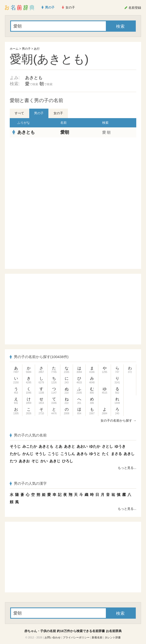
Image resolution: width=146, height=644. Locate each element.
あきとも (34, 78)
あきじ (55, 461)
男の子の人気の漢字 (28, 483)
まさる (116, 454)
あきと (69, 446)
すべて (19, 113)
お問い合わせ (53, 637)
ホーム (14, 49)
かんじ (28, 454)
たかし (15, 454)
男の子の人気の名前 (28, 435)
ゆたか (95, 446)
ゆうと (95, 454)
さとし (107, 446)
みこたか (30, 446)
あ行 (37, 49)
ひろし (68, 461)
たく (106, 454)
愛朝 (65, 132)
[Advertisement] (73, 173)
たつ (13, 461)
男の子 (26, 49)
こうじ (53, 454)
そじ (35, 461)
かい (44, 461)
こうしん (68, 454)
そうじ (15, 446)
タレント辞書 (113, 637)
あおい (82, 446)
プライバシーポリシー (76, 637)
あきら (82, 454)
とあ (59, 446)
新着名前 (97, 637)
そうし (41, 454)
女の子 (58, 113)
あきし (129, 454)
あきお (24, 461)
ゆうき (120, 446)
